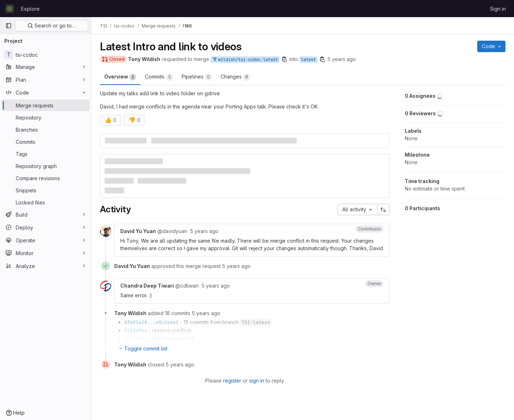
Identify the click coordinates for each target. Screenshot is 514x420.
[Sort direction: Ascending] (384, 209)
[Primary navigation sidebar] (9, 26)
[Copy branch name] (284, 59)
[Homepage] (10, 9)
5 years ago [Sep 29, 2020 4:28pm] (342, 59)
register (232, 381)
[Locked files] (46, 202)
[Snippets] (46, 190)
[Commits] (46, 142)
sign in (257, 381)
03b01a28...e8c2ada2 (151, 322)
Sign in (498, 9)
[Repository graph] (46, 166)
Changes (235, 77)
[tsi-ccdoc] (46, 55)
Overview (120, 77)
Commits (159, 77)
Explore (30, 9)
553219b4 (136, 330)
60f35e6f (136, 339)
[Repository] (46, 117)
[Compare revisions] (46, 178)
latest (308, 60)
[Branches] (46, 130)
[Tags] (46, 154)
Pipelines (197, 77)
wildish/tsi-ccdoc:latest (245, 60)
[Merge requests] (46, 105)
